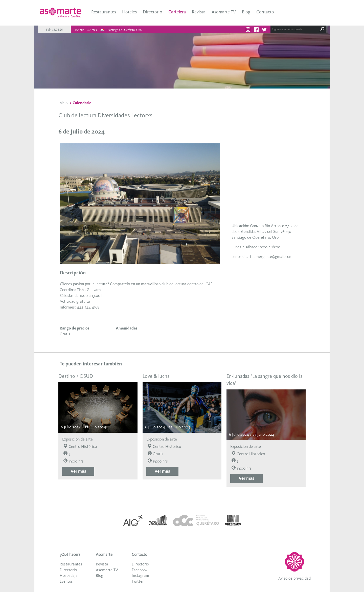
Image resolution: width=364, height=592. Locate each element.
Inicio (63, 103)
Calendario (82, 103)
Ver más (78, 471)
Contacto (265, 12)
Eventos (66, 581)
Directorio (153, 12)
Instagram (140, 575)
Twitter (138, 581)
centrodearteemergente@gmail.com (262, 257)
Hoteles (129, 12)
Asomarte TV (224, 12)
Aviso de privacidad (294, 578)
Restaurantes (104, 12)
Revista (199, 12)
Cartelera (177, 12)
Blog (246, 12)
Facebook (140, 570)
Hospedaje (69, 575)
